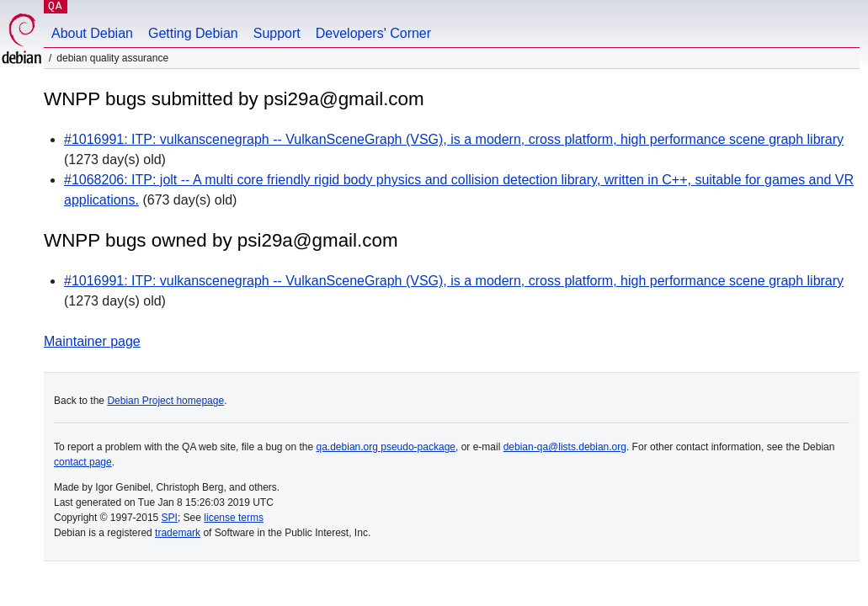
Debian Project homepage (165, 401)
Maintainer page (92, 341)
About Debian (92, 33)
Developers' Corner (373, 33)
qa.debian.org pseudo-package (386, 447)
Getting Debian (193, 33)
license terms (234, 518)
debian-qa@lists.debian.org (565, 447)
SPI (170, 518)
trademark (178, 533)
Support (277, 33)
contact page (83, 462)
